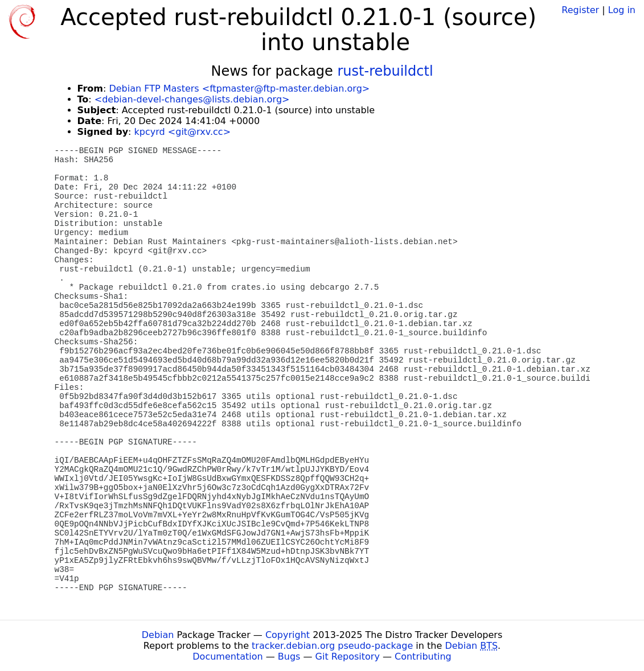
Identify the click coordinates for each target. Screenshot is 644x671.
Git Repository (348, 656)
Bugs (289, 656)
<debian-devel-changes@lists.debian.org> (192, 99)
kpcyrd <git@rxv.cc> (182, 132)
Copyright (288, 635)
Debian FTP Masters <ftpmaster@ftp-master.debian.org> (239, 88)
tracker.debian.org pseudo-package (332, 646)
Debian (158, 635)
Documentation (227, 656)
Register (580, 10)
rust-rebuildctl (385, 71)
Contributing (423, 656)
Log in (622, 10)
